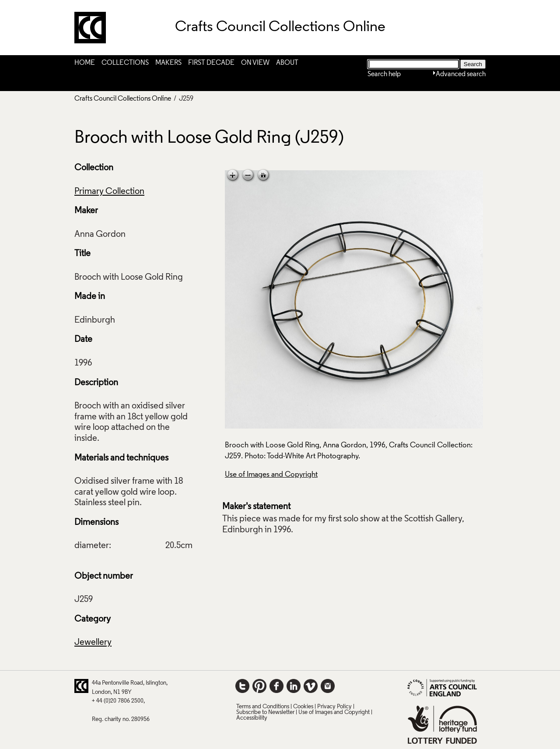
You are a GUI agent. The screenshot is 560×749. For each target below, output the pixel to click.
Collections (125, 63)
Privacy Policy (334, 707)
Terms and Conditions (263, 707)
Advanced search (461, 74)
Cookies (303, 707)
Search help (384, 74)
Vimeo (311, 686)
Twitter (242, 686)
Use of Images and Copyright (271, 475)
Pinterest (259, 686)
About (287, 63)
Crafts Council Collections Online (123, 99)
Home (85, 63)
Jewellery (93, 643)
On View (255, 63)
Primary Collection (109, 192)
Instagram (328, 686)
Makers (168, 63)
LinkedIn (294, 686)
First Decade (211, 63)
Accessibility (252, 718)
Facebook (276, 686)
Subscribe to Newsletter (265, 712)
